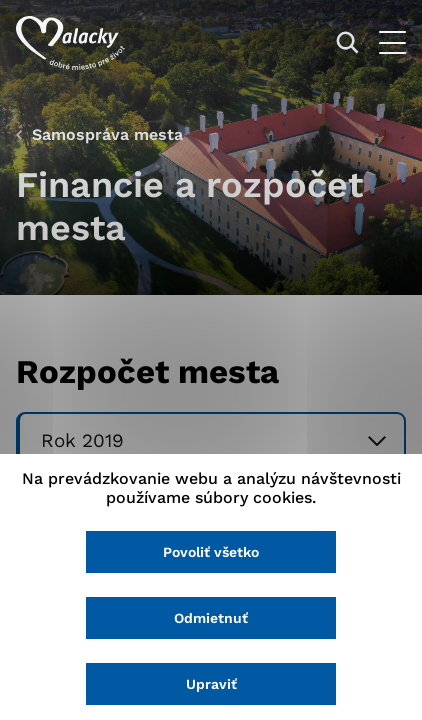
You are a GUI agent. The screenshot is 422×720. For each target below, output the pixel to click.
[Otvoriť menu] (392, 42)
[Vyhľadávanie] (347, 42)
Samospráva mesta (107, 134)
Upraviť (211, 684)
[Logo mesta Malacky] (70, 43)
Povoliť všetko (211, 552)
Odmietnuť (211, 618)
